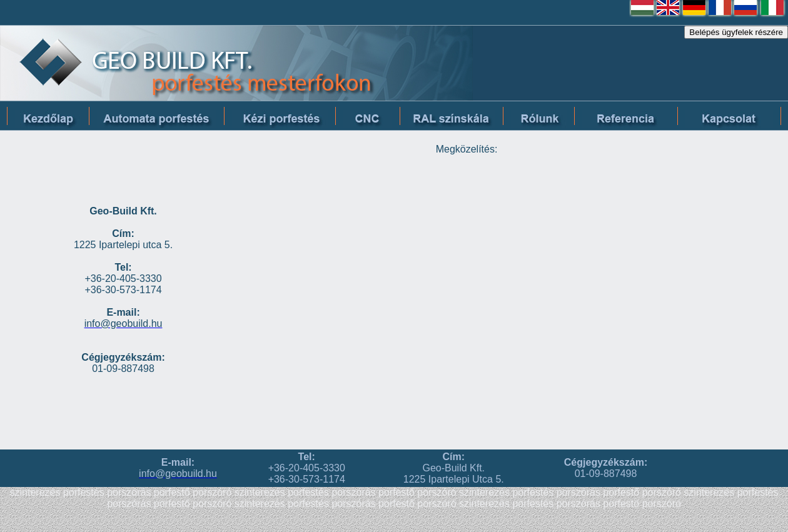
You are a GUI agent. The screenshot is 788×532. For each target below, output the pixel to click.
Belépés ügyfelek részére (736, 32)
